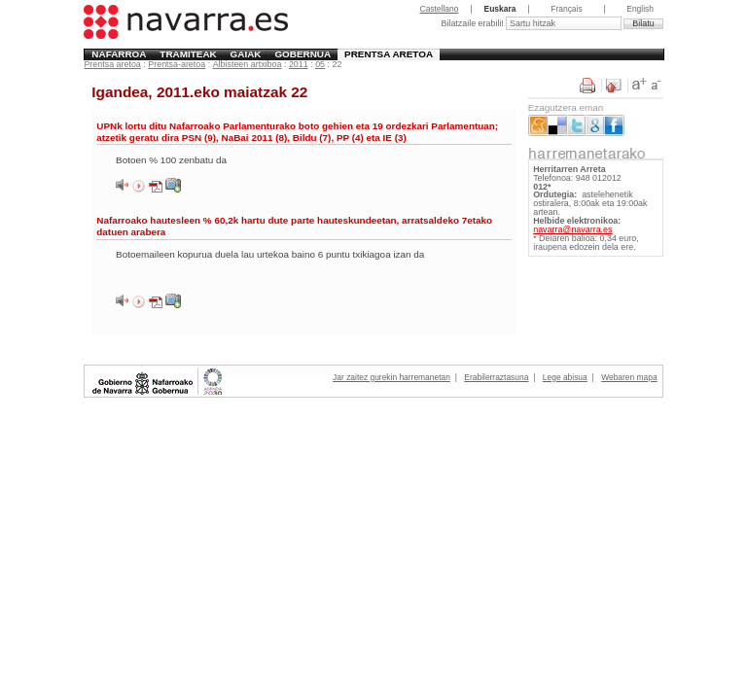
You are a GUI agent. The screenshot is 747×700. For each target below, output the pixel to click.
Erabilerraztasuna (496, 377)
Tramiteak (188, 54)
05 (320, 64)
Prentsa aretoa (389, 54)
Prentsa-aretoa (177, 64)
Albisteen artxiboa (248, 64)
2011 (299, 64)
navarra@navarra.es (572, 229)
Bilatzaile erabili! (473, 23)
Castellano (440, 9)
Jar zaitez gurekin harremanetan (391, 377)
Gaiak (246, 54)
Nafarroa (119, 54)
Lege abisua (565, 377)
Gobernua (302, 54)
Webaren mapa (629, 377)
